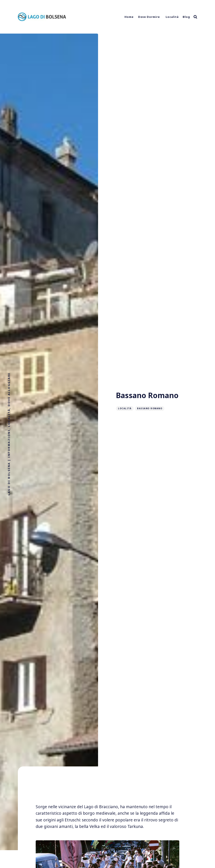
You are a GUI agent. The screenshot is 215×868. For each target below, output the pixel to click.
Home (129, 17)
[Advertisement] (107, 788)
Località (172, 17)
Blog (186, 17)
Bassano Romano (150, 408)
